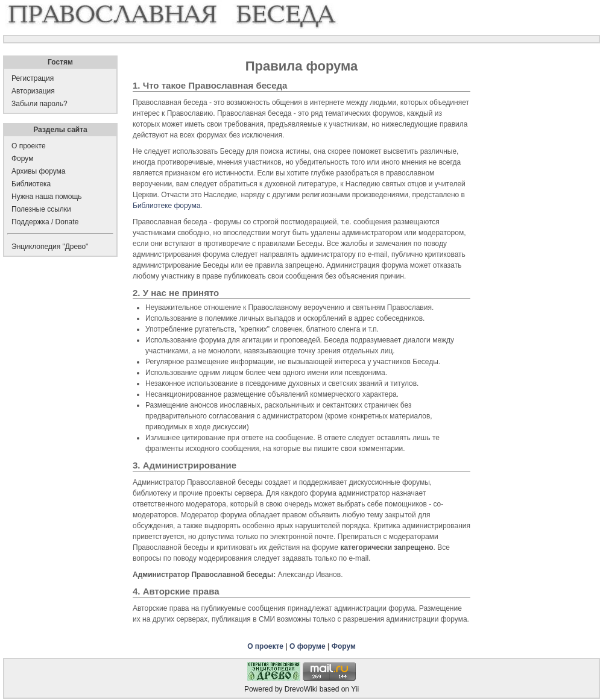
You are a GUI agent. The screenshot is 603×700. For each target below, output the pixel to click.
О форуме (308, 646)
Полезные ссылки (41, 209)
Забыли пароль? (39, 104)
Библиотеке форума (166, 206)
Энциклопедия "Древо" (50, 247)
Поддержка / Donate (45, 222)
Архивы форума (38, 171)
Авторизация (33, 91)
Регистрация (33, 78)
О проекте (265, 646)
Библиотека (31, 184)
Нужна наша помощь (47, 197)
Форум (344, 646)
